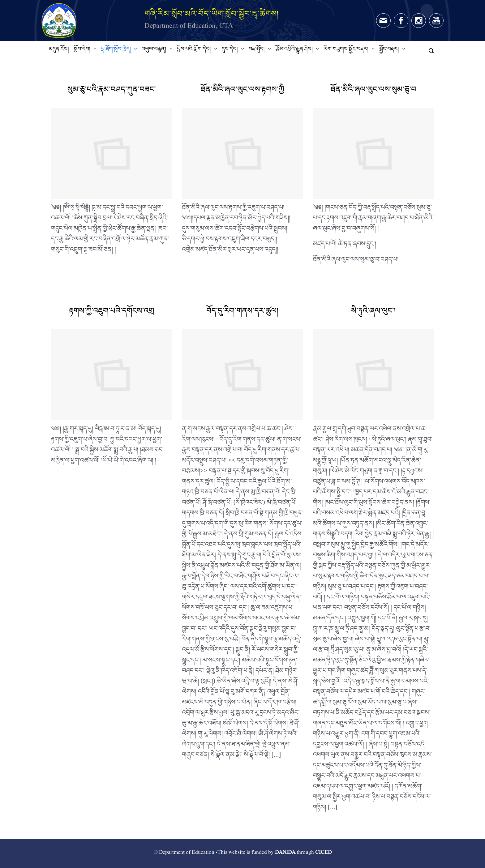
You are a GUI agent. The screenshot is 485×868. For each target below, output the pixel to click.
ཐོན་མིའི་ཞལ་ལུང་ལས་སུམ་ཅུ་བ (373, 91)
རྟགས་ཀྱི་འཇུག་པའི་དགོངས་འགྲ (112, 313)
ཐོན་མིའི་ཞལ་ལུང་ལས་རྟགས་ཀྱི (242, 91)
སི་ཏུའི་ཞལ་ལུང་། (373, 313)
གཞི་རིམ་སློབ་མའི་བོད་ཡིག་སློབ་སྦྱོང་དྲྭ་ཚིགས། (212, 13)
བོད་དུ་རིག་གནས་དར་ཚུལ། (242, 313)
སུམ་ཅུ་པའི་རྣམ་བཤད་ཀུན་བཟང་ (112, 91)
